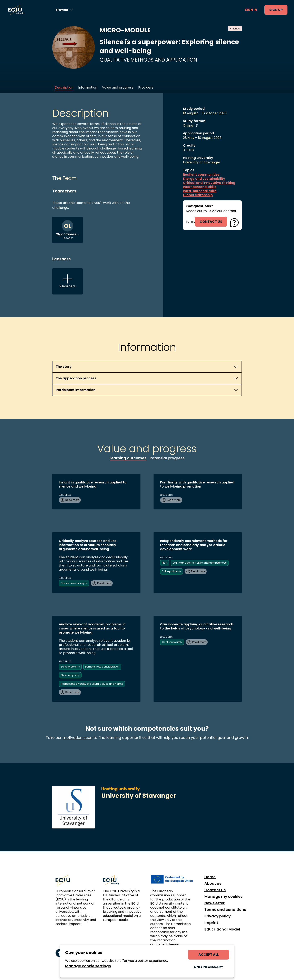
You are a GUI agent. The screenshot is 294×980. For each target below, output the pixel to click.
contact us (211, 222)
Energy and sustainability (204, 179)
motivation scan (78, 738)
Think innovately (172, 642)
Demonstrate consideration (102, 667)
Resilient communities (201, 175)
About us (213, 883)
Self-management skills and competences (200, 563)
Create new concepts (74, 583)
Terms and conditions (225, 910)
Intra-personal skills (200, 191)
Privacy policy (218, 916)
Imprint (211, 923)
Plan (165, 563)
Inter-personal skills (200, 187)
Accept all (209, 955)
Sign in (251, 10)
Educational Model (222, 929)
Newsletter (214, 903)
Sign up (276, 10)
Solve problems (171, 571)
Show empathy (70, 675)
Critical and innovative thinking (209, 183)
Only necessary (208, 967)
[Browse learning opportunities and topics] (64, 10)
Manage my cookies (223, 897)
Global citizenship (198, 195)
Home (210, 877)
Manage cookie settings (88, 966)
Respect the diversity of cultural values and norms (92, 684)
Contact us (215, 890)
